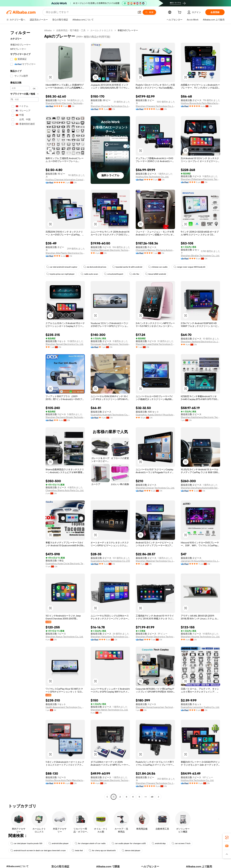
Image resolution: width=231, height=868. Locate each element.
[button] (139, 12)
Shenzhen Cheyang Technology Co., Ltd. (155, 106)
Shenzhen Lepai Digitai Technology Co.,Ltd (155, 344)
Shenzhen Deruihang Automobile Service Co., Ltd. (200, 488)
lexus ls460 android (156, 274)
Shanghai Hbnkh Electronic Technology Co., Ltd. (65, 103)
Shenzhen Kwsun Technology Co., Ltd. (64, 637)
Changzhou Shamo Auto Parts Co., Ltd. (65, 490)
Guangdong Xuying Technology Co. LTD (110, 561)
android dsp (159, 843)
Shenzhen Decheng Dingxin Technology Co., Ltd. (65, 417)
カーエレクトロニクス (102, 30)
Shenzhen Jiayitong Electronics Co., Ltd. (200, 342)
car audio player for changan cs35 (129, 843)
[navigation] (24, 414)
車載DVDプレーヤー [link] (128, 30)
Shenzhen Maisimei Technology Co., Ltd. (155, 561)
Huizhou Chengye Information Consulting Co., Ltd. (65, 180)
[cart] (180, 13)
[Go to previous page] (107, 797)
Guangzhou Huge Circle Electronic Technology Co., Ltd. (65, 563)
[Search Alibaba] (90, 12)
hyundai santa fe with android (127, 267)
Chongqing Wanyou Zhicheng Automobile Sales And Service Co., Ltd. (155, 250)
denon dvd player (131, 850)
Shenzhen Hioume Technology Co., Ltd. (200, 637)
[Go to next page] (158, 797)
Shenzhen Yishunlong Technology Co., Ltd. (110, 637)
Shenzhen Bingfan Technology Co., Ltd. (200, 256)
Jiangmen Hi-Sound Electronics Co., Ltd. (200, 561)
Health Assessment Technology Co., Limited (65, 707)
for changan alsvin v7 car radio (90, 843)
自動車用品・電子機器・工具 (71, 30)
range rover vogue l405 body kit (189, 267)
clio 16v (134, 274)
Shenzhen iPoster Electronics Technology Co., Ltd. (155, 637)
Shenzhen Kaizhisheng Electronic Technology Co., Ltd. (200, 417)
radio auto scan (89, 274)
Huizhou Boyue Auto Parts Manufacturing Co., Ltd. (200, 103)
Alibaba (48, 30)
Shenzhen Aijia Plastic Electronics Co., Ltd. (65, 253)
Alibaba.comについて (17, 866)
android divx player (59, 843)
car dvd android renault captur (62, 267)
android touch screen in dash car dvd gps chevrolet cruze (38, 850)
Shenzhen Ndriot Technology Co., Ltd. (109, 710)
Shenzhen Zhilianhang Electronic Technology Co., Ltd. (200, 179)
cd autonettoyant (114, 274)
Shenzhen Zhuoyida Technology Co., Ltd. (110, 106)
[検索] (149, 12)
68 (152, 797)
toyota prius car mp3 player (60, 274)
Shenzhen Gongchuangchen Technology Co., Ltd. (155, 707)
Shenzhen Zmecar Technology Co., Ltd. (155, 488)
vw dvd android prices (95, 267)
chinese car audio (158, 267)
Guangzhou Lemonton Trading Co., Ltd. (200, 707)
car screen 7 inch (181, 843)
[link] (227, 837)
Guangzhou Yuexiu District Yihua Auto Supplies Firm (155, 415)
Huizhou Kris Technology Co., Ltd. (152, 177)
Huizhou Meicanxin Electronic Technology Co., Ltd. (110, 250)
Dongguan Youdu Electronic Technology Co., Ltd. (110, 344)
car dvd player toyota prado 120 (26, 843)
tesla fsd (77, 850)
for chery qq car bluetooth (102, 850)
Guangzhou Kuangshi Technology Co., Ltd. (110, 415)
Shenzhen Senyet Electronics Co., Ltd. (64, 344)
